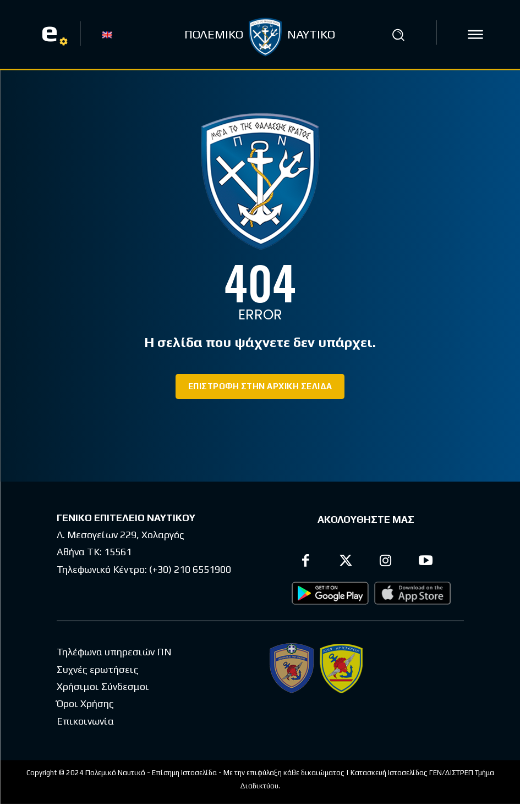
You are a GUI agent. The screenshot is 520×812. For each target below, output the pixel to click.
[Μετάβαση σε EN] (107, 34)
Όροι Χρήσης (85, 693)
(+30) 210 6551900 (190, 559)
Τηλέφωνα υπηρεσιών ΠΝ (114, 642)
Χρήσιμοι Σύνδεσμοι (103, 676)
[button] (398, 35)
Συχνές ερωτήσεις (98, 659)
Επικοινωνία (85, 711)
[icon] (475, 35)
